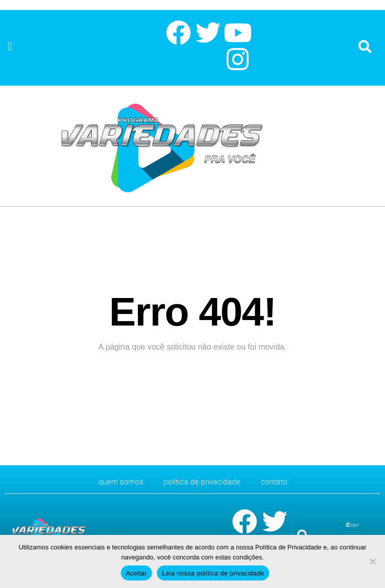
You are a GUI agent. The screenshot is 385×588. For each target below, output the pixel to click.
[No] (372, 561)
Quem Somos (119, 482)
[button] (10, 47)
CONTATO (276, 482)
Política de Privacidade (202, 482)
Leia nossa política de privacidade (213, 573)
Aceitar (136, 573)
